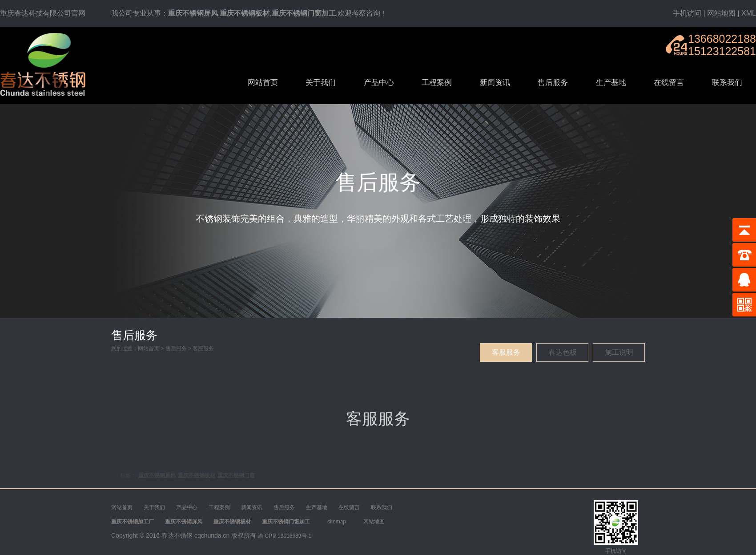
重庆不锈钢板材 (197, 475)
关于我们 (321, 83)
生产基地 (611, 83)
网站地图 (721, 13)
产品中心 (379, 83)
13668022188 (722, 39)
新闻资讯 (495, 83)
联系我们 (727, 83)
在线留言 (669, 83)
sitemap (337, 522)
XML (749, 13)
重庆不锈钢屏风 (157, 475)
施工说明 (619, 352)
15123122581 (722, 51)
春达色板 (563, 352)
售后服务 (553, 83)
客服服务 (506, 352)
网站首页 (263, 83)
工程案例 (437, 83)
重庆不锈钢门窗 (236, 475)
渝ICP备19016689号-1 (285, 536)
